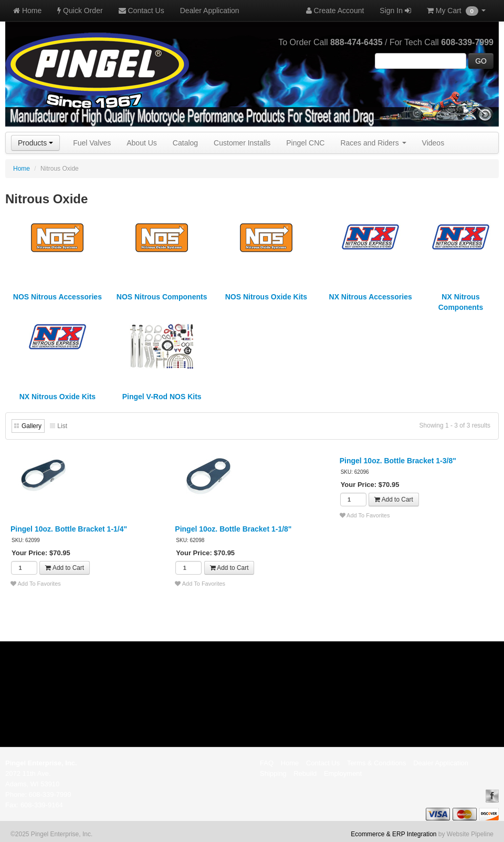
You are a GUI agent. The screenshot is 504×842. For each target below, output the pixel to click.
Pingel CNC (305, 143)
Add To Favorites (36, 584)
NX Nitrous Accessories (371, 297)
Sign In (395, 11)
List (62, 426)
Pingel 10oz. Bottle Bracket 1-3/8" (398, 461)
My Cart (456, 11)
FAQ (267, 763)
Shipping (273, 773)
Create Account (335, 11)
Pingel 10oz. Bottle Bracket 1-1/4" (69, 529)
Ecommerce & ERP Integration (393, 834)
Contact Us (141, 11)
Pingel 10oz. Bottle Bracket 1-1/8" (233, 529)
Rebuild (305, 773)
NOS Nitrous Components (162, 297)
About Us (142, 143)
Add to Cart (65, 568)
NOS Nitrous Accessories (57, 297)
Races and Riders (373, 143)
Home (27, 11)
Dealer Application (210, 11)
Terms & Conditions (377, 763)
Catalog (185, 143)
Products (35, 143)
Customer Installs (242, 143)
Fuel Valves (92, 143)
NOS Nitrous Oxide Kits (266, 297)
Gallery (31, 426)
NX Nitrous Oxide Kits (57, 397)
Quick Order (80, 11)
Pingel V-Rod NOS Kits (162, 397)
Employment (343, 773)
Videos (433, 143)
